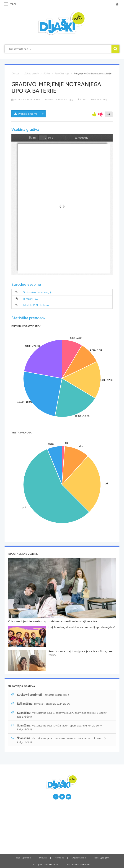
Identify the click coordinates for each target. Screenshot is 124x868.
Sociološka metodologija (38, 292)
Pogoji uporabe (23, 858)
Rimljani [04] (31, 299)
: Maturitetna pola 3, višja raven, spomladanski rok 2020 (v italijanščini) (57, 727)
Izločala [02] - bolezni (36, 305)
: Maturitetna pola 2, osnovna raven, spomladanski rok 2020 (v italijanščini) (59, 715)
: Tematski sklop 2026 (40, 695)
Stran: (33, 138)
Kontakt (59, 858)
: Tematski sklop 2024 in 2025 (40, 704)
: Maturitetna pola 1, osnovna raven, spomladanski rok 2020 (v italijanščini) (59, 740)
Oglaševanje (79, 858)
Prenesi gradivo (26, 114)
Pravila (43, 858)
